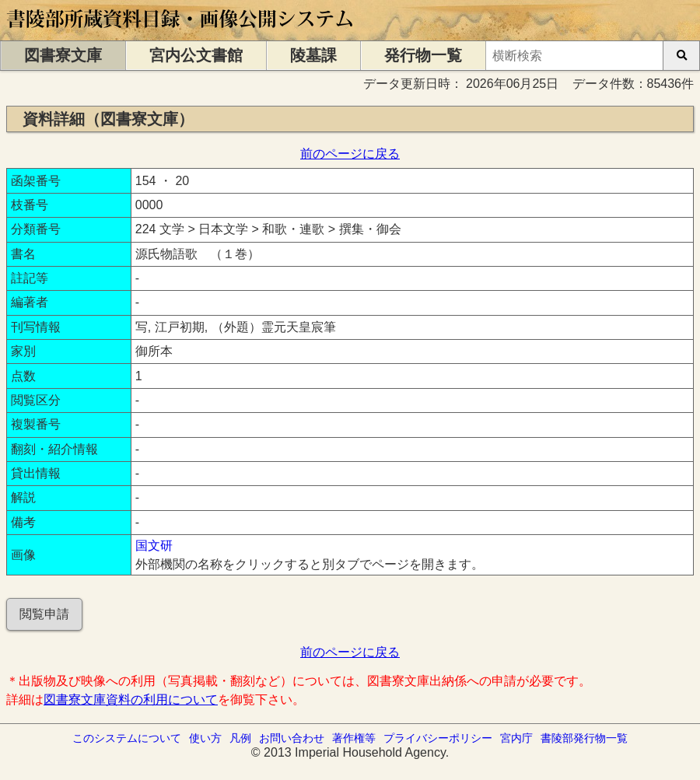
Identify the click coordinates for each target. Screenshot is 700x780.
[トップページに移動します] (181, 33)
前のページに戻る (350, 154)
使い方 (205, 738)
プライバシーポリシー (438, 738)
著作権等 (354, 738)
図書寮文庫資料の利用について (131, 700)
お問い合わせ (292, 738)
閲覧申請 (44, 614)
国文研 (154, 546)
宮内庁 (516, 738)
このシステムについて (127, 738)
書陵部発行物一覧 (584, 738)
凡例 (240, 738)
